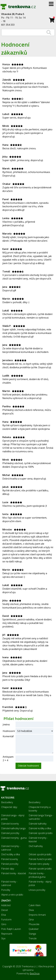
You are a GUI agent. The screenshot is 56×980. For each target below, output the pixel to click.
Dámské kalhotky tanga (13, 828)
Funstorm (6, 919)
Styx (3, 938)
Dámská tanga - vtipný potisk (13, 817)
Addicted (6, 905)
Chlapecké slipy (9, 807)
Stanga (32, 934)
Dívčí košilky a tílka (11, 854)
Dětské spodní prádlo (40, 854)
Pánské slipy (8, 869)
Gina (31, 919)
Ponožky (6, 890)
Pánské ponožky (10, 864)
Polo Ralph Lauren (11, 929)
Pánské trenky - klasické (14, 873)
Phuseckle (34, 924)
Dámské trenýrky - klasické (38, 840)
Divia (31, 910)
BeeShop (35, 973)
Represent (7, 934)
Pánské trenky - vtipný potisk (40, 883)
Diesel (4, 910)
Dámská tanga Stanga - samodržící (41, 817)
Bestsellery (7, 802)
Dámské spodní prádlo (41, 833)
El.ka (4, 915)
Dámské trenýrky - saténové (11, 848)
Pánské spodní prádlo (40, 869)
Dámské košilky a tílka (40, 828)
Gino (4, 924)
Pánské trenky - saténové (9, 883)
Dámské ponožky (10, 833)
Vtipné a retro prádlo (12, 895)
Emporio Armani (37, 915)
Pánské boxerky (10, 859)
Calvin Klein (35, 905)
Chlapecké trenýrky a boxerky (40, 809)
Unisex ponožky (37, 890)
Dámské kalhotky (38, 824)
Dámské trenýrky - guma (14, 838)
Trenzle (33, 938)
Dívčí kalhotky (36, 846)
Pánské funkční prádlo (40, 859)
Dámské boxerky (10, 824)
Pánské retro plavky (39, 864)
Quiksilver (34, 929)
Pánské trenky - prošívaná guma (37, 875)
